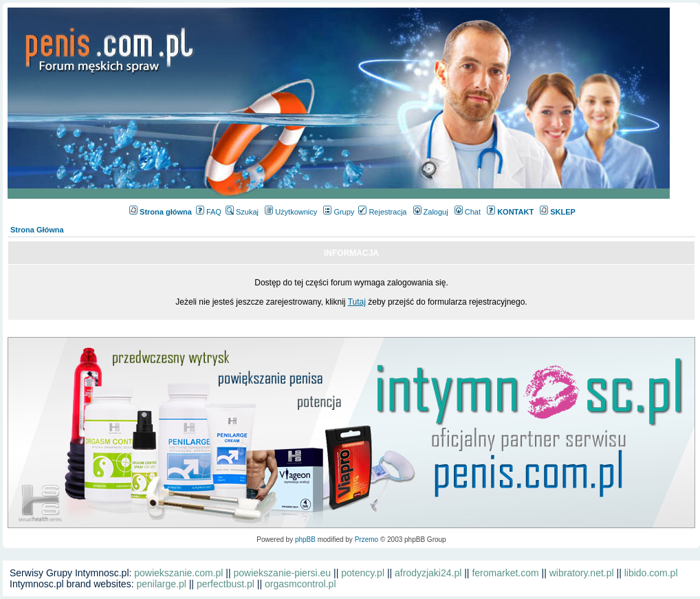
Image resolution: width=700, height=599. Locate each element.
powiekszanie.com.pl (178, 573)
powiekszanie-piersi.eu (283, 573)
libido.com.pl (651, 573)
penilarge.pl (161, 584)
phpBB (305, 540)
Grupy (339, 212)
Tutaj (357, 302)
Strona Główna (37, 230)
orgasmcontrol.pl (300, 584)
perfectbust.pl (226, 584)
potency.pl (363, 573)
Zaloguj (431, 212)
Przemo (367, 540)
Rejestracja (382, 212)
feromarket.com (505, 573)
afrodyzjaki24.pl (428, 573)
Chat (468, 212)
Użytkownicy (291, 212)
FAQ (209, 212)
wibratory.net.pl (582, 573)
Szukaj (242, 212)
